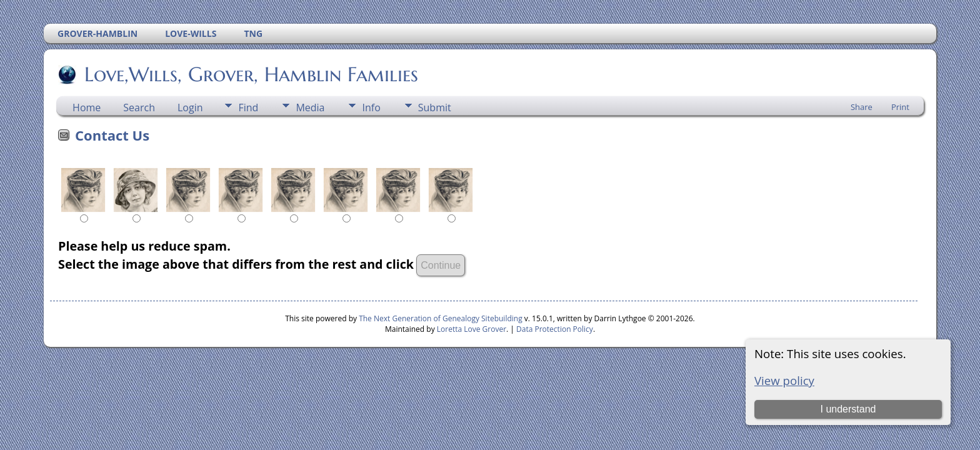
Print (900, 107)
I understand (848, 409)
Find (248, 107)
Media (310, 107)
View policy (784, 380)
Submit (435, 107)
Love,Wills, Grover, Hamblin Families (250, 74)
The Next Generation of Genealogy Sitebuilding (441, 318)
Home (87, 107)
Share (862, 107)
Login (190, 107)
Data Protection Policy (555, 329)
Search (139, 107)
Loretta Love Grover (472, 329)
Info (371, 107)
